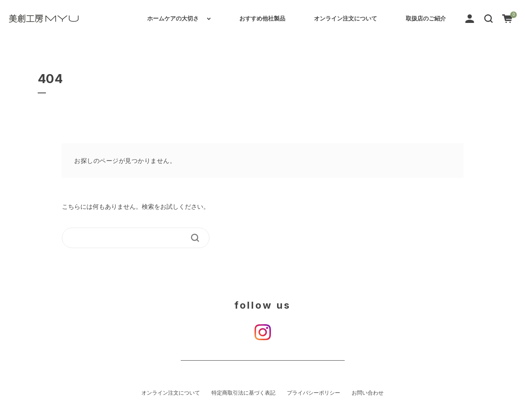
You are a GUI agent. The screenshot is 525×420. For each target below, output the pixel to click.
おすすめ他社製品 (262, 18)
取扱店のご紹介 (426, 18)
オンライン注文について (345, 18)
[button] (489, 18)
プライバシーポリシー (314, 393)
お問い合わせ (368, 393)
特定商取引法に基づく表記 (243, 393)
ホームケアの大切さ (173, 18)
